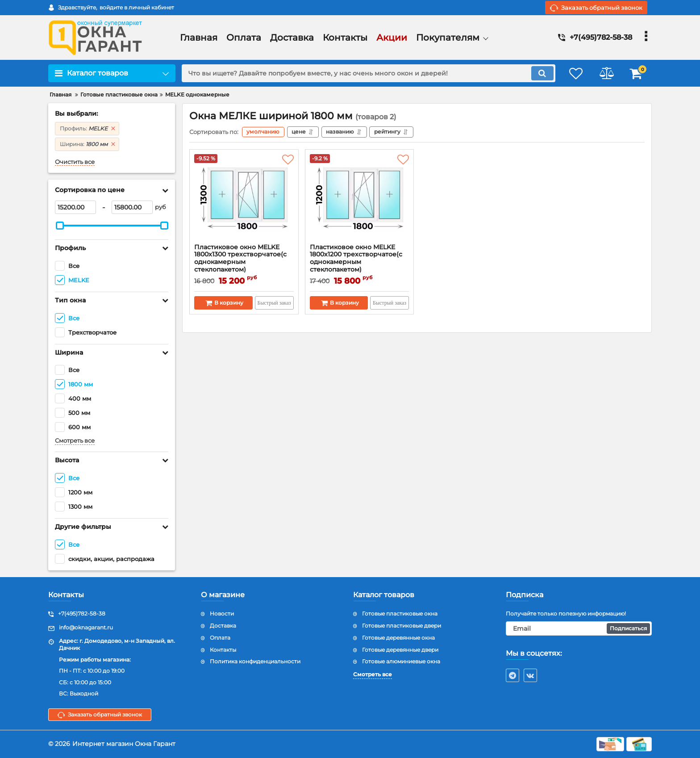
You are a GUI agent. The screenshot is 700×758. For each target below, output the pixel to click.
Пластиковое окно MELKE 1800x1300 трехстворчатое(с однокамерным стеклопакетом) (244, 262)
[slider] (60, 226)
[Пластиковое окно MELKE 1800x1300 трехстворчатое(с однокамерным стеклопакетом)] (244, 199)
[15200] (75, 207)
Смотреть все (75, 441)
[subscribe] (579, 628)
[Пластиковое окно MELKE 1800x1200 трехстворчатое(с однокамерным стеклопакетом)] (360, 199)
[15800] (132, 207)
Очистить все (75, 162)
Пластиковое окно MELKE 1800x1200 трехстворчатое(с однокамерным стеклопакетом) (360, 262)
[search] (367, 73)
